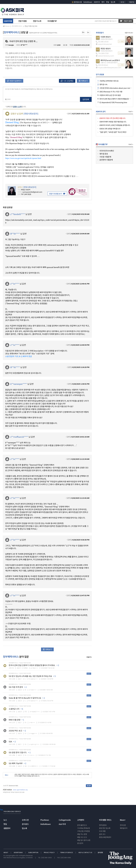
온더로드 (25, 824)
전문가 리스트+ (129, 33)
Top (1, 810)
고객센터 (81, 820)
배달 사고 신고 (82, 837)
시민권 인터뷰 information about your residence (117, 88)
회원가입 (132, 2)
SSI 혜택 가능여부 (16, 763)
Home (6, 26)
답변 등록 (86, 99)
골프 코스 (102, 834)
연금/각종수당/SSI (31, 26)
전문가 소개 (37, 21)
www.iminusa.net (104, 44)
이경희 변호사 (106, 37)
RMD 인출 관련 (15, 720)
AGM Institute (7, 790)
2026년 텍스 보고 (15, 731)
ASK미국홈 (8, 21)
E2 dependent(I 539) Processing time (113, 102)
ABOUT (6, 853)
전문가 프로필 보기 (57, 194)
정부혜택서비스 (17, 26)
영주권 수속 (103, 84)
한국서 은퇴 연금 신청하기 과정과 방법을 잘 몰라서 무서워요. (32, 665)
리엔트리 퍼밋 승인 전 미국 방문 (110, 95)
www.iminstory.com (105, 56)
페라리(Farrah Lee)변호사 (110, 60)
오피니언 (25, 820)
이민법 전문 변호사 (106, 39)
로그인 (122, 2)
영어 (103, 2)
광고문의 (80, 843)
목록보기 (83, 81)
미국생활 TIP (52, 21)
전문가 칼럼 (22, 21)
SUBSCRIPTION (33, 853)
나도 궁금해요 (67, 81)
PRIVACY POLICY (49, 853)
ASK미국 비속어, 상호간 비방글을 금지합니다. (115, 125)
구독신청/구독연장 (84, 831)
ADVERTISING (18, 853)
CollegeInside (65, 820)
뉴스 (5, 820)
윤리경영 (100, 853)
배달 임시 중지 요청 (84, 840)
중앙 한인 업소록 (105, 828)
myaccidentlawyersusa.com (109, 68)
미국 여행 (102, 831)
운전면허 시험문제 (106, 160)
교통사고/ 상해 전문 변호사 (109, 63)
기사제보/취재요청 (84, 828)
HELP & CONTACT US (85, 853)
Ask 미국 (62, 824)
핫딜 (108, 2)
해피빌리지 (124, 828)
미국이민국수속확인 (107, 151)
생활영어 (7, 828)
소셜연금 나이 (14, 709)
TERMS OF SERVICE (67, 853)
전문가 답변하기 (14, 81)
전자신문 (123, 825)
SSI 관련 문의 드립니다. (18, 752)
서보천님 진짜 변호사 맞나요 (109, 81)
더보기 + (89, 657)
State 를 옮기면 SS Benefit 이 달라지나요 (25, 698)
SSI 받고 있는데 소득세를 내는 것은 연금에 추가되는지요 (30, 676)
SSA (10, 741)
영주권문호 (103, 825)
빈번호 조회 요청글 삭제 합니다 (110, 129)
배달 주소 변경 (82, 834)
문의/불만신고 (82, 825)
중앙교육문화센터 (105, 837)
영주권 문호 (104, 154)
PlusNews (45, 820)
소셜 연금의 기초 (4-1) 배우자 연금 (19, 356)
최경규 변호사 (106, 49)
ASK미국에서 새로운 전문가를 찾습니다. (113, 122)
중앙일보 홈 (77, 2)
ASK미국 (97, 2)
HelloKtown (88, 2)
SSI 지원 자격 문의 (16, 687)
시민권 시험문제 (105, 157)
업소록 (113, 2)
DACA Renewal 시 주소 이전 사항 (111, 92)
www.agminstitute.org (20, 790)
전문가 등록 (126, 21)
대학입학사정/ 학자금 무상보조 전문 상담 (14, 792)
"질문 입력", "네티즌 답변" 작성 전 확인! (113, 132)
